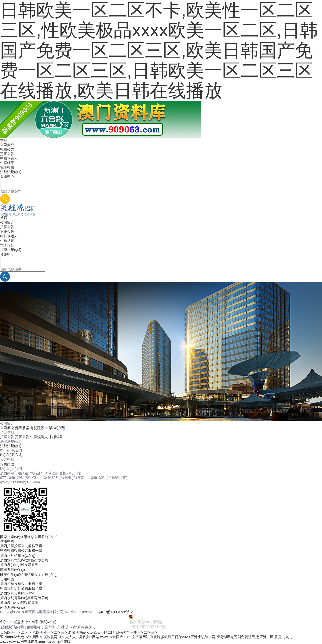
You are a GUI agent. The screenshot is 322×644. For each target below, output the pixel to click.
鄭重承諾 (22, 428)
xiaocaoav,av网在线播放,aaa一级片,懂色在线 (35, 641)
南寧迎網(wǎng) (12, 570)
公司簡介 (7, 145)
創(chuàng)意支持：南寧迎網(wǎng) (28, 622)
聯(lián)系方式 (11, 455)
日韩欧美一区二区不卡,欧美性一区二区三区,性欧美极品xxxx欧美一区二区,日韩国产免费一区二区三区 (79, 632)
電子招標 (7, 167)
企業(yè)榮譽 (55, 428)
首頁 (4, 140)
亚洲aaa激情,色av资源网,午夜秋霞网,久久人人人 (38, 637)
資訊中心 (7, 176)
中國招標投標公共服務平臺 (21, 550)
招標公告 (7, 149)
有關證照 (37, 428)
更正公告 (7, 154)
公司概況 (7, 428)
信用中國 (7, 541)
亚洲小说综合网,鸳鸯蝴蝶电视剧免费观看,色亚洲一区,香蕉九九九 (242, 637)
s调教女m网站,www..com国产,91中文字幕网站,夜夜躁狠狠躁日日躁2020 (133, 637)
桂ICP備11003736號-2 (115, 612)
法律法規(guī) (11, 172)
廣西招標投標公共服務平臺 (21, 546)
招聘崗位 (7, 464)
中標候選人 (9, 158)
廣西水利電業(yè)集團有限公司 (24, 560)
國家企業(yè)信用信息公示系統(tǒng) (29, 537)
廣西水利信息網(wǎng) (18, 556)
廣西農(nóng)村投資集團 (19, 565)
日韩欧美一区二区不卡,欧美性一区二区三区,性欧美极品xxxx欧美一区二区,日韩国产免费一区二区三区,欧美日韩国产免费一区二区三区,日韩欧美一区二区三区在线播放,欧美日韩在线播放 (159, 50)
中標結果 (7, 163)
